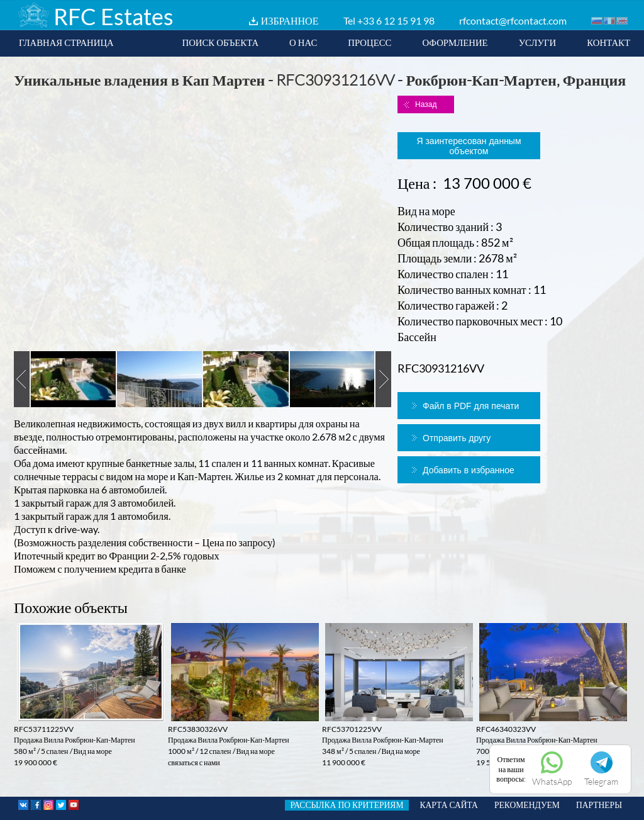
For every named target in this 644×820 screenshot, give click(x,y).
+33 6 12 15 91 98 (396, 20)
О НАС (303, 42)
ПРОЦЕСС (369, 42)
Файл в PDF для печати (471, 406)
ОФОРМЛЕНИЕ (455, 42)
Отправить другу (457, 438)
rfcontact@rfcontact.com (513, 20)
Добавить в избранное (469, 470)
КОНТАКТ (608, 42)
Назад (426, 104)
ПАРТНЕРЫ (599, 805)
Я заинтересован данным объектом (469, 146)
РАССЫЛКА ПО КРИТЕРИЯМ (347, 805)
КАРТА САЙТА (449, 805)
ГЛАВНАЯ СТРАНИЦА (66, 42)
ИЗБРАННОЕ (290, 20)
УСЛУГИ (538, 42)
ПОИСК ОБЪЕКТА (220, 42)
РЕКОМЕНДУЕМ (527, 805)
